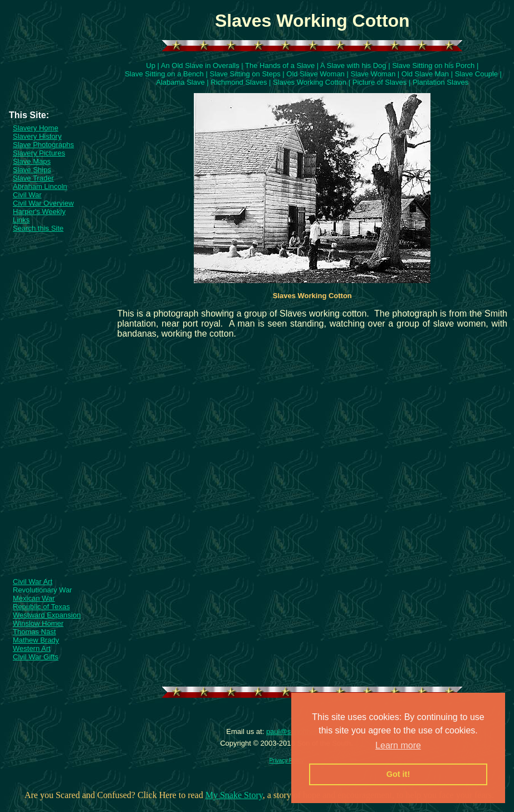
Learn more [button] (398, 745)
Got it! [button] (398, 774)
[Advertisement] (57, 83)
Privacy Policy (286, 760)
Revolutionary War (42, 590)
